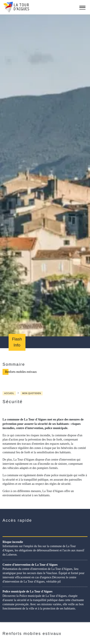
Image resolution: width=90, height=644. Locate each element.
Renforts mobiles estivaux (21, 372)
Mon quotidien (32, 393)
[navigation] (82, 9)
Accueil (9, 393)
